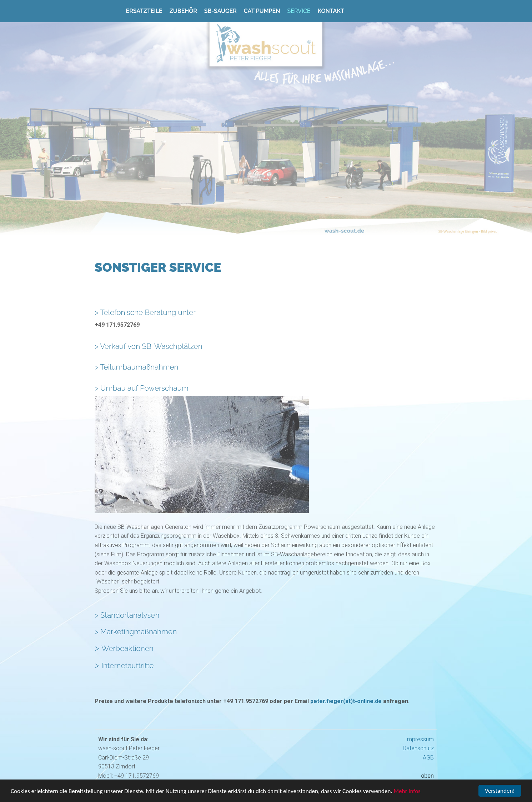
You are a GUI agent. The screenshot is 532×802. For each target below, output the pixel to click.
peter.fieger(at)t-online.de (346, 701)
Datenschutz (418, 748)
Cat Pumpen (262, 11)
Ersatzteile (144, 11)
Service (299, 11)
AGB (428, 758)
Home (110, 9)
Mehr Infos (407, 792)
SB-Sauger (220, 11)
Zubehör (183, 11)
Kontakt (331, 11)
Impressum (420, 739)
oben (427, 776)
